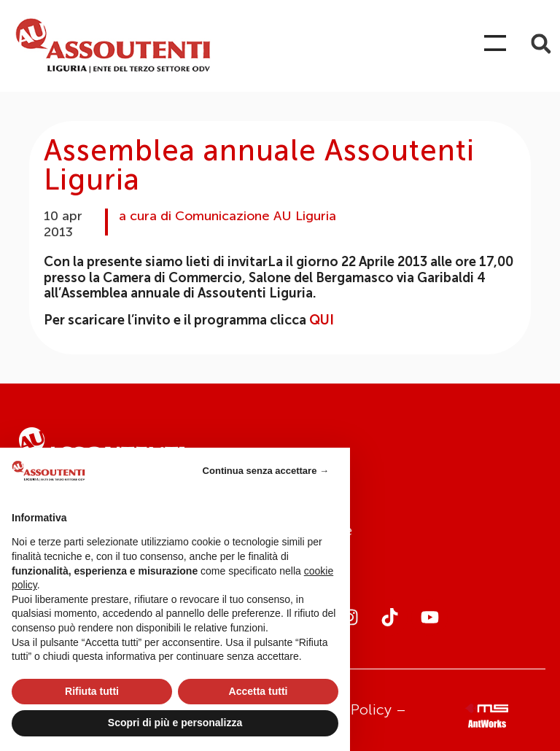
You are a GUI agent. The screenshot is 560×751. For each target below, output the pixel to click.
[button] (541, 44)
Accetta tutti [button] (258, 691)
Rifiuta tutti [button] (92, 691)
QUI (322, 320)
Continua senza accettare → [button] (266, 471)
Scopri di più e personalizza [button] (175, 723)
